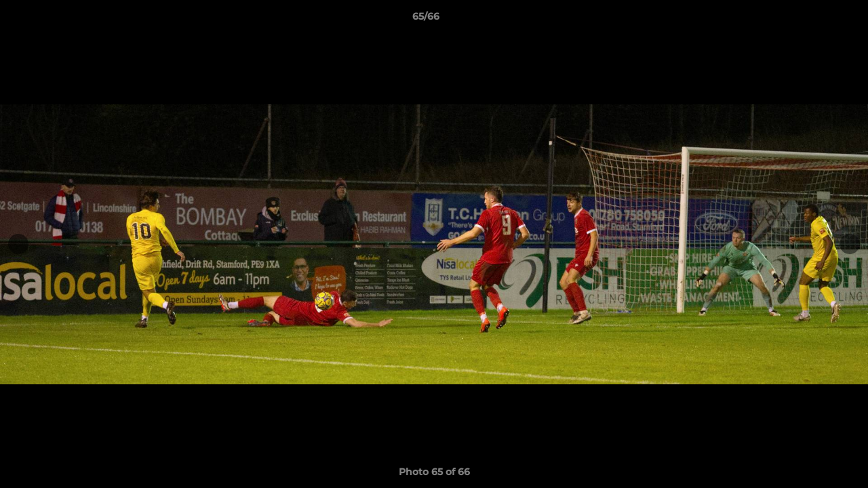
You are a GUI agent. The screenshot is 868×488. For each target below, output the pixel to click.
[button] (811, 20)
